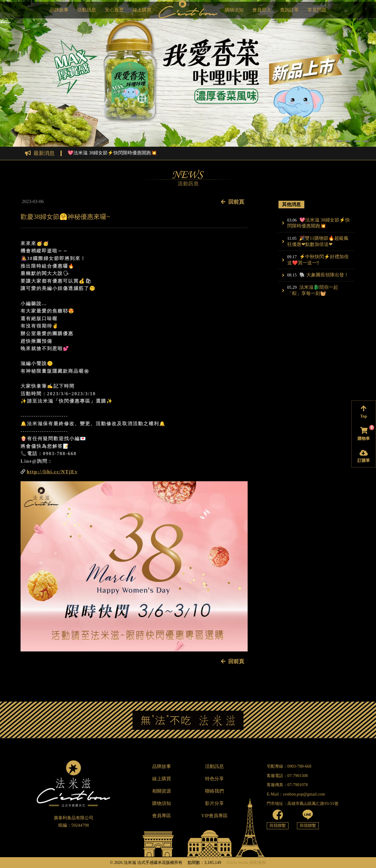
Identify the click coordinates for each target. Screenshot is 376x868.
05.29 (292, 287)
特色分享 (214, 779)
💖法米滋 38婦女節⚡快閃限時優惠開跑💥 (112, 153)
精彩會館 (258, 862)
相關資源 (162, 791)
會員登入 (262, 10)
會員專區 (162, 816)
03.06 (292, 220)
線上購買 (142, 10)
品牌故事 (59, 10)
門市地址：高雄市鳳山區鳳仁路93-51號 (303, 803)
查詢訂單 (289, 10)
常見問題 (317, 10)
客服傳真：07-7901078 (287, 785)
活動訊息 (87, 10)
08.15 (292, 275)
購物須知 (234, 10)
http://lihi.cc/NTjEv (52, 472)
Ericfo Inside (237, 862)
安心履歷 (114, 10)
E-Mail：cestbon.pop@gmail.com (296, 794)
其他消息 (291, 204)
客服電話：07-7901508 (287, 776)
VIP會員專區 (214, 816)
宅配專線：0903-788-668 (289, 766)
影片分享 (214, 803)
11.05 (292, 238)
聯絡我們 (214, 791)
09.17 (292, 257)
